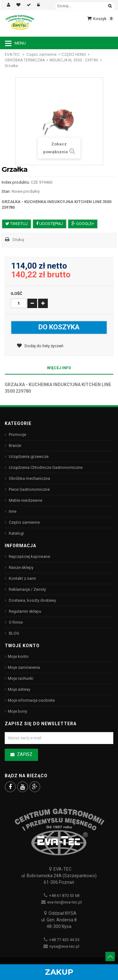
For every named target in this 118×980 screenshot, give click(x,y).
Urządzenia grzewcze (28, 456)
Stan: (6, 191)
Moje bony (17, 711)
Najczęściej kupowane (29, 556)
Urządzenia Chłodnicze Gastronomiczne (45, 467)
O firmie (15, 622)
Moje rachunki (21, 678)
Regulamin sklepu (25, 611)
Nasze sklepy (21, 567)
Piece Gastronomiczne (29, 489)
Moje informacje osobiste (31, 700)
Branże (14, 445)
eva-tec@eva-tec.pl (65, 902)
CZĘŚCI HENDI (74, 55)
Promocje (17, 435)
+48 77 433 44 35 (64, 940)
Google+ (83, 224)
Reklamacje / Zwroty (27, 589)
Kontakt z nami (22, 578)
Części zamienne (42, 55)
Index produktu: (16, 182)
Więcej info (59, 368)
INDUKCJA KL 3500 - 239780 (74, 60)
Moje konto (18, 656)
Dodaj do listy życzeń (43, 346)
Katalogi (16, 533)
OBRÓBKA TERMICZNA (25, 60)
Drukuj (18, 240)
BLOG (14, 633)
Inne (12, 511)
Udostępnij (50, 224)
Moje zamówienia (24, 667)
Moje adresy (19, 689)
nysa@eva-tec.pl (64, 946)
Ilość (17, 293)
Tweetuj (17, 224)
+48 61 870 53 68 (64, 896)
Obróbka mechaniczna (29, 478)
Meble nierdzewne (25, 500)
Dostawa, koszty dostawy (32, 600)
